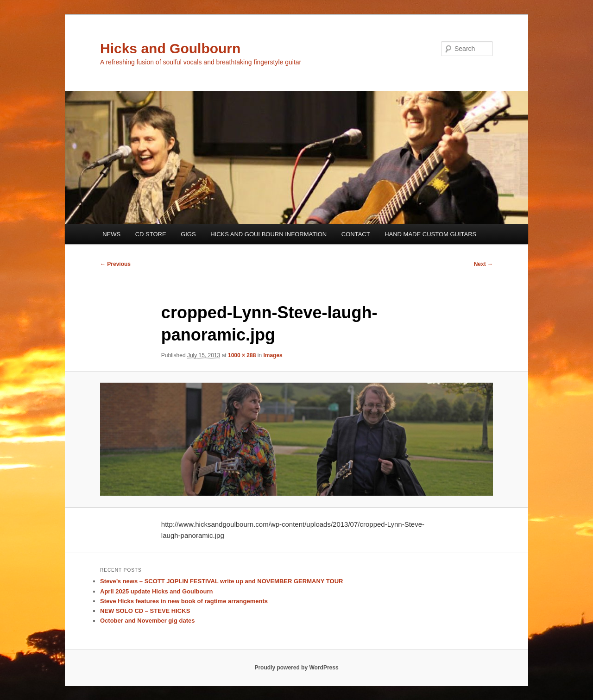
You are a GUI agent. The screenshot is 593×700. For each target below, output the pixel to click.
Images (273, 355)
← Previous (115, 264)
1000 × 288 (242, 355)
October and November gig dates (147, 621)
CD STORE (151, 234)
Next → (483, 264)
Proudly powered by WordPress (296, 668)
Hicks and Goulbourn (170, 48)
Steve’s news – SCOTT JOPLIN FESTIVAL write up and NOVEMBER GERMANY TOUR (221, 581)
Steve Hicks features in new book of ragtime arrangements (184, 601)
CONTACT (356, 234)
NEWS (111, 234)
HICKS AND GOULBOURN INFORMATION (268, 234)
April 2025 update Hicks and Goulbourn (156, 591)
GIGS (188, 234)
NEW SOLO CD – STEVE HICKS (145, 611)
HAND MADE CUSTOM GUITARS (430, 234)
